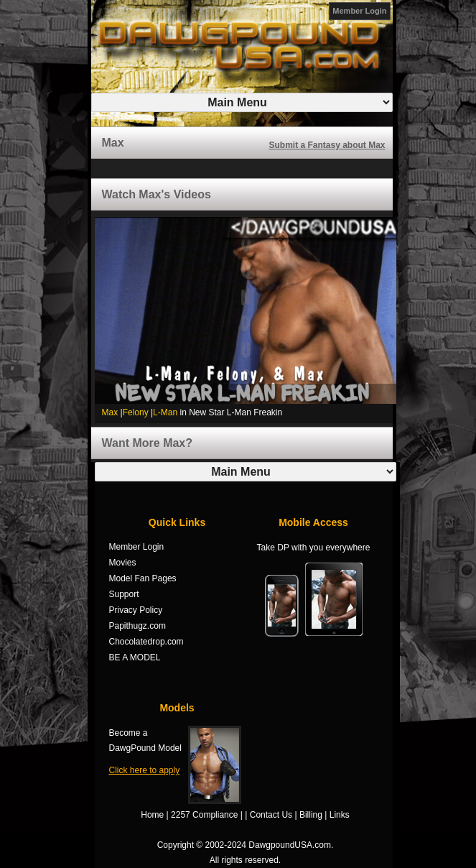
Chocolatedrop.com (146, 642)
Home (152, 815)
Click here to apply (145, 770)
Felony (136, 412)
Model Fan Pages (143, 578)
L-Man (165, 412)
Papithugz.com (137, 626)
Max (110, 412)
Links (340, 815)
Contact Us (271, 815)
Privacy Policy (136, 610)
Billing (311, 815)
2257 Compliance (204, 815)
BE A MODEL (135, 657)
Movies (123, 563)
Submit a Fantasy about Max (327, 145)
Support (124, 594)
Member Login (359, 11)
